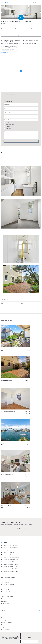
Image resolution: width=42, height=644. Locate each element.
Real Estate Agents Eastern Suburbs (10, 548)
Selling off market (5, 582)
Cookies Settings (29, 634)
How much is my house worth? (8, 578)
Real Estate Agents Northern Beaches (10, 564)
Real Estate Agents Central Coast (9, 545)
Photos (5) (22, 35)
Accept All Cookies (29, 641)
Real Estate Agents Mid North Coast (10, 560)
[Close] (40, 634)
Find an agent (4, 620)
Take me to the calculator (21, 528)
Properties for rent (6, 592)
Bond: (3, 304)
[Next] (41, 12)
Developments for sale (6, 599)
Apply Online (4, 627)
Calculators (4, 587)
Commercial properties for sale (8, 594)
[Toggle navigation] (39, 2)
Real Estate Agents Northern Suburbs (10, 567)
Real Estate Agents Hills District (9, 550)
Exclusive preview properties (8, 585)
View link (38, 157)
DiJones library (5, 601)
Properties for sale (6, 589)
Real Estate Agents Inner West (8, 555)
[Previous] (1, 12)
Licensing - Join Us (5, 630)
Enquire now (21, 141)
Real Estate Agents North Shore (9, 562)
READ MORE (4, 53)
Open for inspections (6, 580)
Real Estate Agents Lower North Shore (10, 557)
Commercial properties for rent (8, 597)
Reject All (29, 638)
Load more (14, 513)
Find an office (4, 625)
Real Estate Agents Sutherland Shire (10, 571)
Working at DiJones (6, 604)
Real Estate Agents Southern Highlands (10, 569)
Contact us (4, 618)
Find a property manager (7, 622)
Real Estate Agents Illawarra (8, 553)
